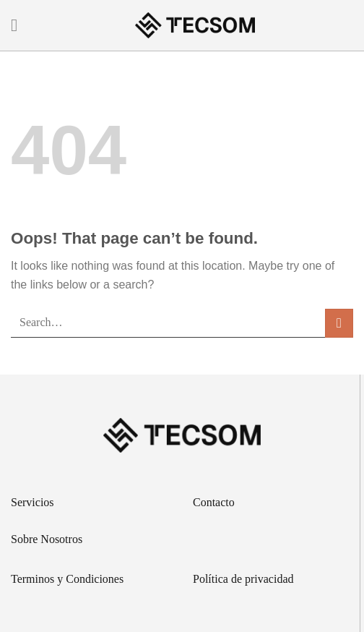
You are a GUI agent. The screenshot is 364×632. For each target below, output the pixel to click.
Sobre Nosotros (47, 539)
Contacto (214, 502)
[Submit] (339, 323)
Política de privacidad (243, 579)
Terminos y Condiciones (67, 579)
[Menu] (19, 25)
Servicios (32, 502)
